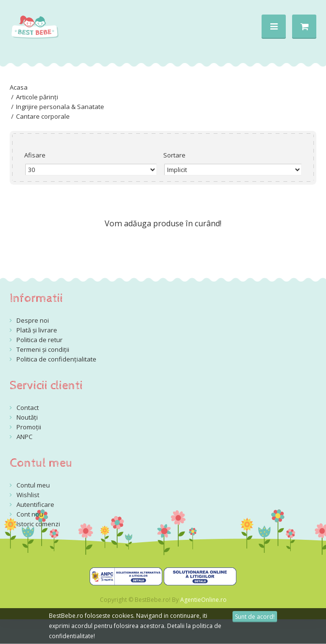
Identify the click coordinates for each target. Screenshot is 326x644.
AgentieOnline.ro (203, 600)
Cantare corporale (43, 116)
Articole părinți (37, 97)
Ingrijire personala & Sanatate (60, 107)
